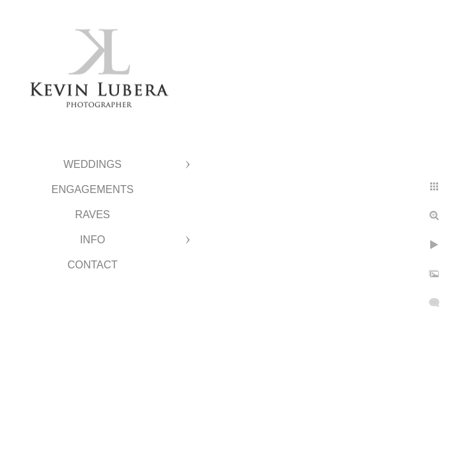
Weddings (93, 164)
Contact (93, 265)
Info (93, 240)
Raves (92, 215)
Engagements (93, 189)
